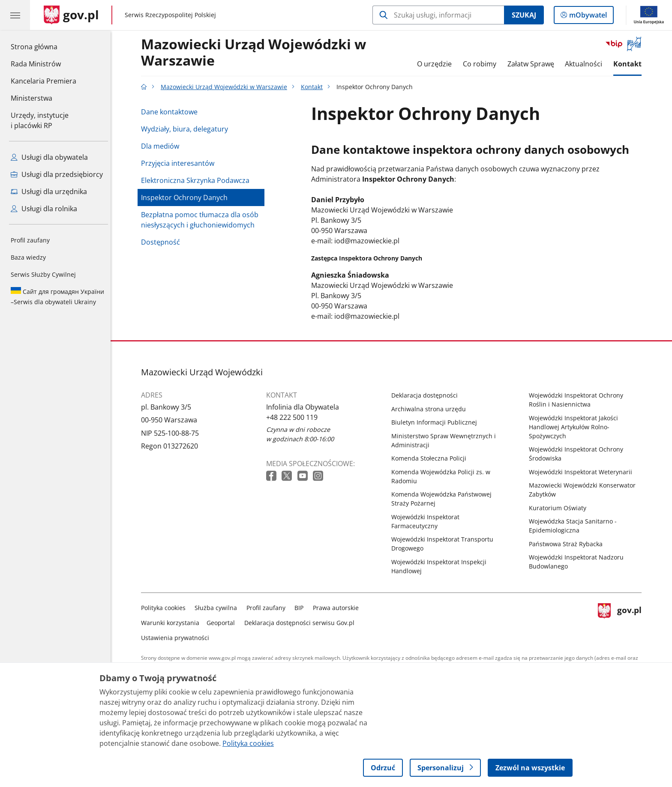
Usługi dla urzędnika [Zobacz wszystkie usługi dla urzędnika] (49, 192)
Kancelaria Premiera (43, 81)
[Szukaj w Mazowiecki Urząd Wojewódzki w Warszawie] (438, 15)
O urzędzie (437, 64)
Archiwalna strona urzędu (431, 409)
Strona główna (43, 46)
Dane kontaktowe (171, 112)
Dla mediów (162, 146)
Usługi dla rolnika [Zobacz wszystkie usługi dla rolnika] (44, 209)
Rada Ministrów (36, 64)
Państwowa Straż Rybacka (568, 544)
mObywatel (587, 17)
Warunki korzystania (172, 623)
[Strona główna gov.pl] (71, 15)
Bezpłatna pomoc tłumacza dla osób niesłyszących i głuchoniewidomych (202, 220)
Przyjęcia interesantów (180, 163)
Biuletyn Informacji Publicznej (436, 422)
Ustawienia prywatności (177, 638)
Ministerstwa (31, 98)
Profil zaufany (30, 240)
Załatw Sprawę (533, 64)
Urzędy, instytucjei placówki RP (40, 120)
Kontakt (630, 64)
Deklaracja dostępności (427, 395)
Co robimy (482, 64)
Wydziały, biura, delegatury (187, 129)
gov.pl (622, 621)
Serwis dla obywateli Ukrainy (57, 296)
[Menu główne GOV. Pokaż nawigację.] (15, 15)
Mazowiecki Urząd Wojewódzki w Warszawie (256, 53)
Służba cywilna (218, 608)
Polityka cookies (165, 608)
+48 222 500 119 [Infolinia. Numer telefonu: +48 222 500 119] (294, 417)
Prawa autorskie (338, 608)
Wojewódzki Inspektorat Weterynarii (583, 472)
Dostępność (163, 242)
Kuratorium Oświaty (560, 508)
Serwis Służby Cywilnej (43, 274)
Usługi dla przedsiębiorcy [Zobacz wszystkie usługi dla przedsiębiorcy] (57, 174)
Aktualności (586, 64)
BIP (301, 608)
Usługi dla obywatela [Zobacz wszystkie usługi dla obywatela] (49, 157)
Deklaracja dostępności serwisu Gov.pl (301, 623)
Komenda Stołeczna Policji (431, 458)
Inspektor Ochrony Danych (186, 197)
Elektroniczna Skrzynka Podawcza (197, 180)
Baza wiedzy (28, 257)
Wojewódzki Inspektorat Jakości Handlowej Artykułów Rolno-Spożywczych (576, 427)
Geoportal (223, 623)
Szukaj (524, 15)
